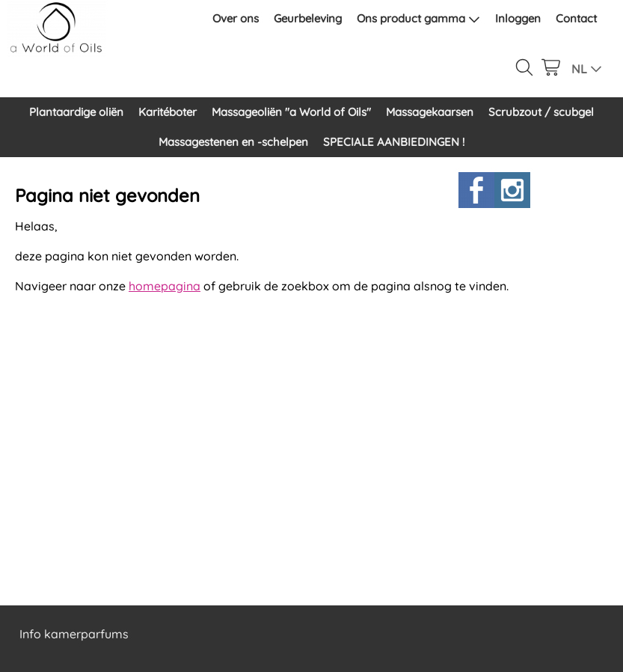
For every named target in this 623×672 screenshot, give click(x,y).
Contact (576, 18)
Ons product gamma (418, 18)
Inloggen (518, 18)
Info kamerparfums (74, 634)
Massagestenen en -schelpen (233, 142)
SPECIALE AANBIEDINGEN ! (394, 142)
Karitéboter (168, 112)
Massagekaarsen (430, 112)
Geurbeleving (308, 18)
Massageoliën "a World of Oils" (291, 112)
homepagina (165, 286)
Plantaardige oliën (76, 112)
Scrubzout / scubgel (541, 112)
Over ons (236, 18)
